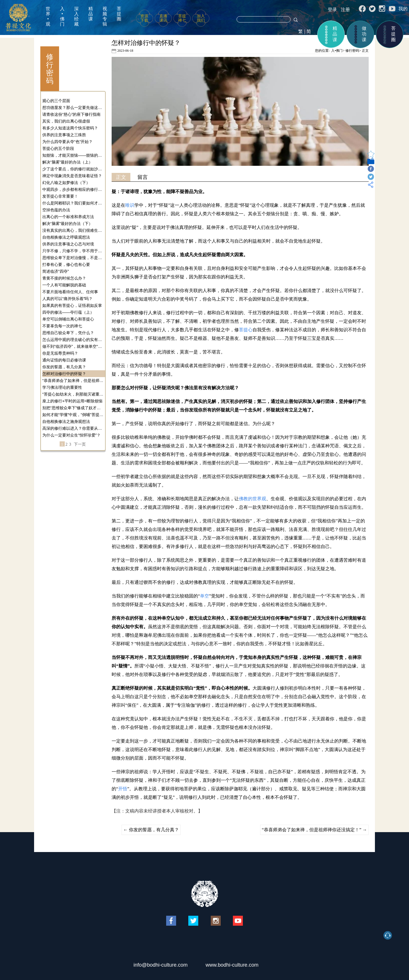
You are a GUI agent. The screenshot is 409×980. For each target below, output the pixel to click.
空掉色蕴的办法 (56, 210)
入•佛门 (62, 16)
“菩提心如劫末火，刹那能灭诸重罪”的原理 (73, 394)
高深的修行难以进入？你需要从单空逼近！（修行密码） (73, 428)
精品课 (91, 14)
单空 (204, 596)
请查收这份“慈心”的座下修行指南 (71, 114)
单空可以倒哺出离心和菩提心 (68, 319)
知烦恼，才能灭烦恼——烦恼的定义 (73, 155)
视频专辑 (105, 16)
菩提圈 (119, 14)
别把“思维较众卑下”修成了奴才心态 (73, 408)
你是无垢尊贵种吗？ (60, 353)
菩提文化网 (18, 17)
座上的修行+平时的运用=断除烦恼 (72, 401)
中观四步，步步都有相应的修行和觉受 (73, 189)
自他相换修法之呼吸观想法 (66, 237)
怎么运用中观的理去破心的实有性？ (73, 340)
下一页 (80, 444)
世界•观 (48, 16)
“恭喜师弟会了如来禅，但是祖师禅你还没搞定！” (73, 381)
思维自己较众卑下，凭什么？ (68, 333)
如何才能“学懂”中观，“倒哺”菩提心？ (73, 415)
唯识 (130, 205)
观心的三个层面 (56, 101)
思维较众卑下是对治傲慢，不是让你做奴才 (73, 258)
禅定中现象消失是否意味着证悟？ (72, 176)
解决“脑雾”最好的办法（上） (67, 162)
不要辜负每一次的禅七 (62, 326)
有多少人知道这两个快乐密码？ (70, 128)
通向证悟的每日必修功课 (64, 360)
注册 (345, 10)
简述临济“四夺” (56, 271)
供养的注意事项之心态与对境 (68, 244)
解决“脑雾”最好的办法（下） (67, 224)
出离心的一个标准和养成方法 (68, 217)
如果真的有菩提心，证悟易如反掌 (72, 305)
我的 (403, 9)
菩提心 (246, 330)
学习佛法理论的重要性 (62, 387)
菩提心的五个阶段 (58, 148)
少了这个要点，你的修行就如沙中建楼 (73, 169)
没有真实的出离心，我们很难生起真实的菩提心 (73, 230)
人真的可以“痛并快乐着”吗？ (67, 299)
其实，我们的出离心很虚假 (66, 121)
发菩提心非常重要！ (60, 196)
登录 (332, 10)
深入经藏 (76, 16)
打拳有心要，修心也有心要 (66, 264)
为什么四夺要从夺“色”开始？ (67, 142)
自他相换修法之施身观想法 (66, 421)
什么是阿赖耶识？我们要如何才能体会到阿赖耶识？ (73, 203)
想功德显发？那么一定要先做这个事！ (73, 107)
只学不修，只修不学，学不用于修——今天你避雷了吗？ (73, 251)
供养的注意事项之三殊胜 (64, 135)
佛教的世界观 (253, 499)
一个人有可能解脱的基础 (64, 285)
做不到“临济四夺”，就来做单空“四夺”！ (73, 346)
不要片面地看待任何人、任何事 (70, 292)
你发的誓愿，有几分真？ (64, 367)
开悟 (123, 789)
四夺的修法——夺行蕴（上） (68, 312)
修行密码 (352, 51)
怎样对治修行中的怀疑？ (64, 374)
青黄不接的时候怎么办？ (64, 278)
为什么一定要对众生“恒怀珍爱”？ (71, 435)
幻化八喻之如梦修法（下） (66, 183)
